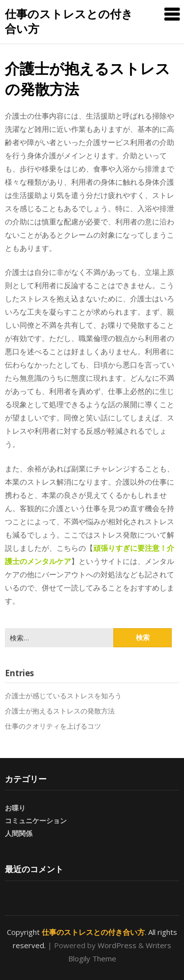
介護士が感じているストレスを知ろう (63, 696)
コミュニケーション (36, 821)
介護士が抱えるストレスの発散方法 (60, 711)
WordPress (117, 945)
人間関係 (19, 833)
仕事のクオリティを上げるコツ (53, 726)
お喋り (15, 808)
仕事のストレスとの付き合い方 (69, 21)
